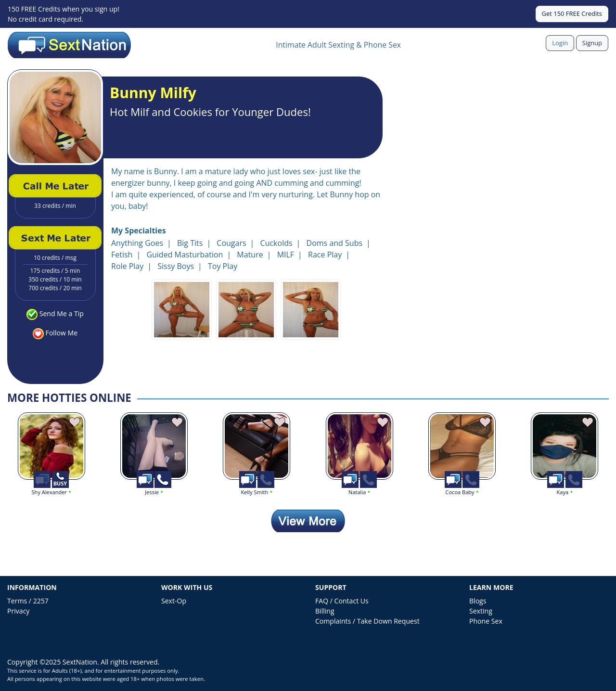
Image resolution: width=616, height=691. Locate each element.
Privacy (18, 611)
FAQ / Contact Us (342, 601)
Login (560, 43)
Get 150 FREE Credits (572, 13)
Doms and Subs (334, 243)
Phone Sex (486, 621)
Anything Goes (137, 243)
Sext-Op (174, 601)
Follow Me (62, 333)
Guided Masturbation (185, 255)
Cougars (231, 243)
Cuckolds (276, 243)
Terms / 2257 (28, 601)
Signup (592, 43)
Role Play (127, 266)
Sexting (481, 611)
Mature (250, 255)
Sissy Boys (176, 266)
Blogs (478, 601)
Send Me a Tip (62, 314)
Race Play (325, 255)
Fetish (122, 255)
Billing (325, 611)
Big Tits (190, 243)
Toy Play (223, 266)
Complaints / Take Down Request (367, 621)
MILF (286, 255)
